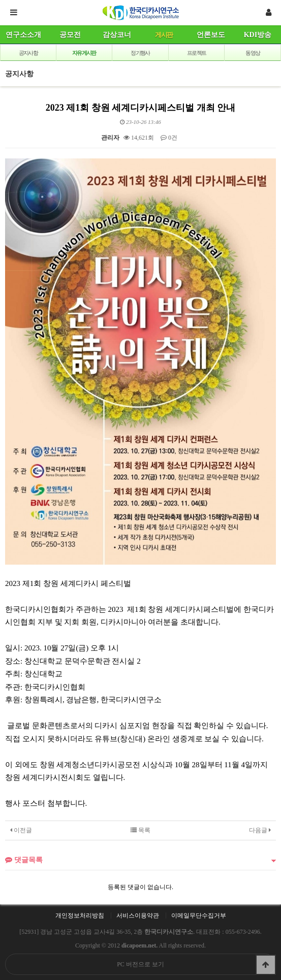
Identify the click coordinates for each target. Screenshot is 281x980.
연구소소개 (23, 35)
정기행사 (140, 53)
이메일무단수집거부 (199, 916)
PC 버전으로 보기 (140, 964)
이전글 (21, 830)
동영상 (253, 53)
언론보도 (211, 35)
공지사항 (28, 53)
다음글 (260, 830)
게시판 (164, 35)
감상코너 (117, 35)
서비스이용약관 (138, 916)
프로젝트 (196, 53)
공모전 (70, 35)
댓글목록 (24, 860)
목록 (140, 830)
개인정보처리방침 (80, 916)
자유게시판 (84, 53)
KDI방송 (258, 35)
